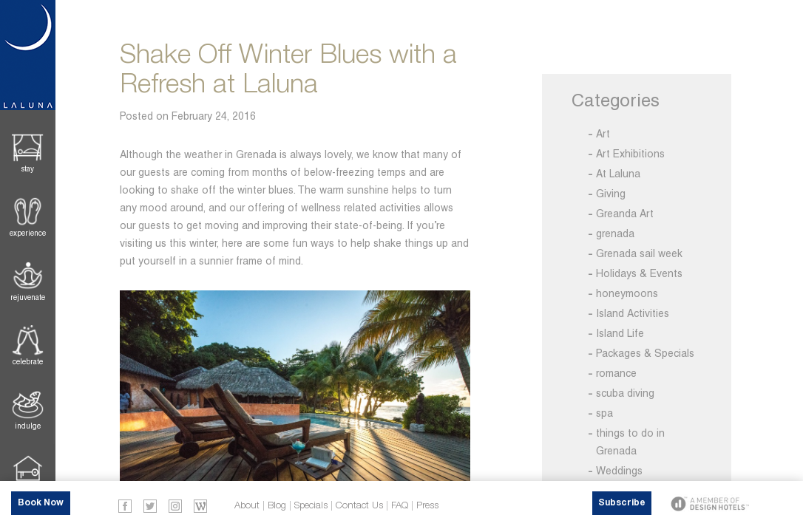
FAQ (400, 506)
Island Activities (633, 313)
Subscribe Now (622, 507)
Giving (611, 194)
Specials (311, 506)
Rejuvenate (28, 297)
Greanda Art (625, 214)
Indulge (28, 426)
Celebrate (28, 362)
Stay (28, 169)
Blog (277, 506)
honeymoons (627, 293)
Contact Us (359, 506)
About (247, 506)
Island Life (620, 333)
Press (427, 506)
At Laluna (618, 174)
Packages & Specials (645, 353)
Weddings (619, 471)
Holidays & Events (639, 273)
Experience (28, 233)
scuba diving (625, 393)
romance (616, 373)
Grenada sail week (639, 253)
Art (603, 134)
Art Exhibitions (630, 154)
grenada (615, 233)
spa (604, 413)
